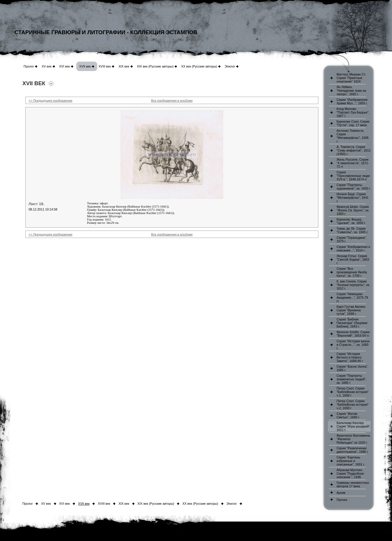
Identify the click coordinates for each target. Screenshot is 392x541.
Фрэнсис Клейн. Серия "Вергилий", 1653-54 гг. (353, 334)
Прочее (342, 500)
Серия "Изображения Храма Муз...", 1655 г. (352, 101)
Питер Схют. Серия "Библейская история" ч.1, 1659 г (353, 392)
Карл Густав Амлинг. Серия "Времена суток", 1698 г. (351, 310)
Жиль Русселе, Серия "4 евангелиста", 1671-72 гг (353, 163)
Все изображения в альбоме (172, 101)
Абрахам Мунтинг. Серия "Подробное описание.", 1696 (350, 473)
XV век (46, 66)
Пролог (29, 66)
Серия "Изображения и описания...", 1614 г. (353, 249)
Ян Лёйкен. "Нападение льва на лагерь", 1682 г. (351, 91)
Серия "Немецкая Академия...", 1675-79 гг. (352, 297)
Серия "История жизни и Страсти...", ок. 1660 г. (353, 345)
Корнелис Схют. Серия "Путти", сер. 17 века (353, 123)
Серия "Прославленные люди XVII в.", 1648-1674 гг (353, 176)
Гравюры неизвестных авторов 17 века (353, 484)
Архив (341, 493)
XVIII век (105, 66)
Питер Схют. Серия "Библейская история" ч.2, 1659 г (353, 404)
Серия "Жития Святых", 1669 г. (348, 415)
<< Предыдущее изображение (51, 101)
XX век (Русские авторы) (199, 66)
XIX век (124, 66)
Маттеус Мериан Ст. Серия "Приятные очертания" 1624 (351, 78)
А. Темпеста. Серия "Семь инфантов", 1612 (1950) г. (354, 150)
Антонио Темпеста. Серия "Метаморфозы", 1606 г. (353, 136)
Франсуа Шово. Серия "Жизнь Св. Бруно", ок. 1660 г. (353, 210)
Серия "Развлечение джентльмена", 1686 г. (353, 450)
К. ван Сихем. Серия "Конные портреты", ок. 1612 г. (353, 285)
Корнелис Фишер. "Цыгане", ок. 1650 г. (351, 221)
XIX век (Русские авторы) (155, 66)
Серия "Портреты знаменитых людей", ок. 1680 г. (352, 379)
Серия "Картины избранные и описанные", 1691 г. (351, 461)
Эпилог (230, 66)
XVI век (64, 66)
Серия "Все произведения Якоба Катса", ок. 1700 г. (352, 272)
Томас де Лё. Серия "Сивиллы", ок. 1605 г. (353, 230)
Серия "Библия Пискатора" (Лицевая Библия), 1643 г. (352, 323)
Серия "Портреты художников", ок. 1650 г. (354, 187)
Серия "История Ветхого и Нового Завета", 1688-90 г (350, 357)
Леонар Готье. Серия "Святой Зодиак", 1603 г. (353, 259)
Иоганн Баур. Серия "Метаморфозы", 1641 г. (353, 198)
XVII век (85, 66)
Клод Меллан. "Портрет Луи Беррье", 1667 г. (353, 112)
